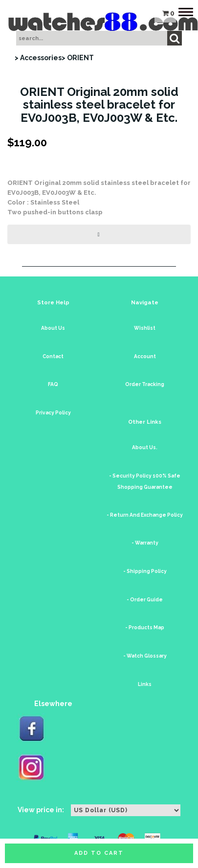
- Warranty (145, 543)
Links (145, 684)
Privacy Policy (53, 413)
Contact (53, 356)
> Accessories (38, 58)
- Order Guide (145, 600)
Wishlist (145, 328)
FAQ (53, 384)
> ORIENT (78, 58)
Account (145, 356)
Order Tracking (145, 384)
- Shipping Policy (145, 571)
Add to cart (99, 853)
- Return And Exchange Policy (145, 515)
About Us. (145, 447)
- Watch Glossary (145, 656)
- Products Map (145, 628)
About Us (53, 328)
